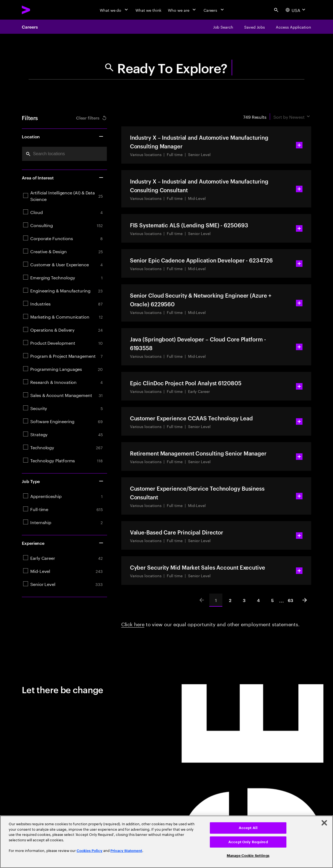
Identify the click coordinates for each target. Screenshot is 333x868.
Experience (63, 543)
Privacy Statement (126, 851)
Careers (30, 27)
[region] (166, 842)
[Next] (305, 600)
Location (63, 136)
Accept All (248, 828)
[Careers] (214, 10)
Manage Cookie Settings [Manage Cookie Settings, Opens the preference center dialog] (248, 856)
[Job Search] (223, 27)
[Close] (324, 823)
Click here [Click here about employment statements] (133, 624)
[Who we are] (182, 10)
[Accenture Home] (38, 10)
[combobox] (64, 154)
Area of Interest (63, 178)
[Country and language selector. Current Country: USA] (296, 10)
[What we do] (114, 10)
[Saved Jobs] (255, 27)
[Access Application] (293, 27)
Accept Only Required (248, 842)
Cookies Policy (90, 851)
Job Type (63, 481)
